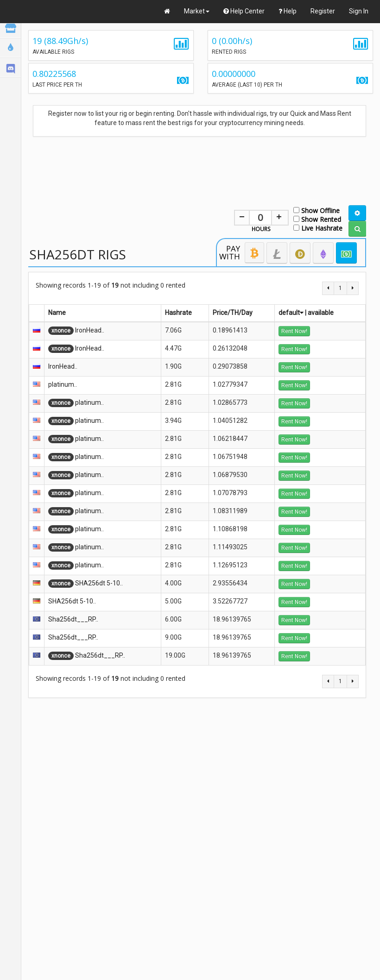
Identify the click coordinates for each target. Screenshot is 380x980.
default (291, 313)
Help (288, 11)
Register (323, 11)
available (321, 313)
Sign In (359, 11)
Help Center (244, 11)
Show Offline (317, 210)
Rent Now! (294, 331)
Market (197, 11)
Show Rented (317, 219)
